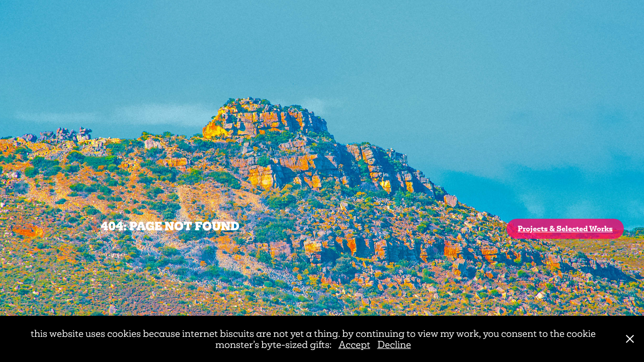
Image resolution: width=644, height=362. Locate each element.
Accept (354, 344)
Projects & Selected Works (565, 229)
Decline (394, 344)
